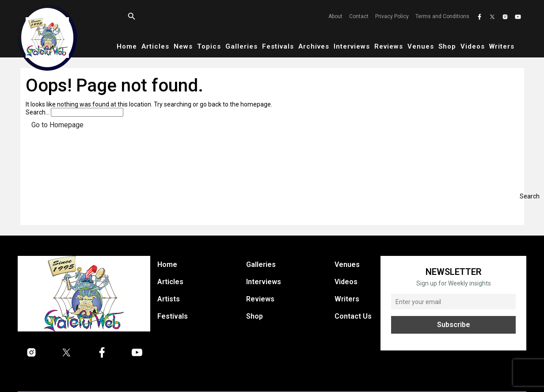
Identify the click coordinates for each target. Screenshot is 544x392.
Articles (155, 46)
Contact (359, 16)
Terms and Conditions (442, 16)
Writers (502, 46)
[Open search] (132, 16)
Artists (169, 299)
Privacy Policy (392, 16)
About (335, 16)
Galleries (242, 46)
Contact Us (353, 316)
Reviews (389, 46)
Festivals (278, 46)
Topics (209, 46)
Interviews (352, 46)
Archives (314, 46)
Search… (38, 112)
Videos (473, 46)
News (183, 46)
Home (127, 46)
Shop (447, 46)
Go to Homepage (57, 125)
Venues (421, 46)
